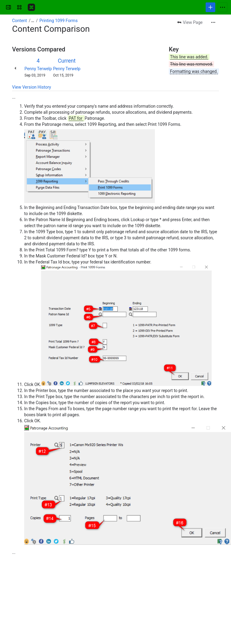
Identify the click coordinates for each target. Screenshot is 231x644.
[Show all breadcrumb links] (33, 21)
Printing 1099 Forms (59, 21)
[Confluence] (31, 7)
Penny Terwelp (38, 69)
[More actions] (213, 22)
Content (19, 21)
